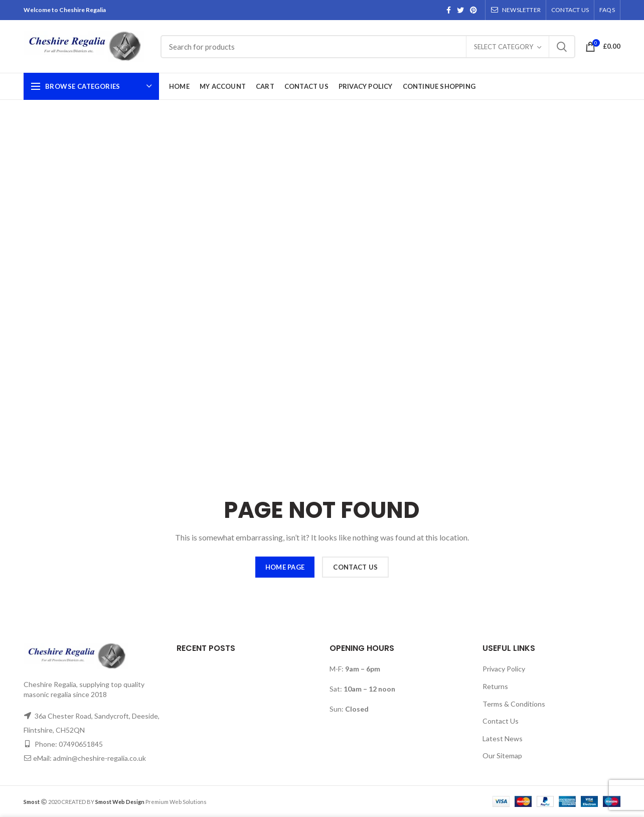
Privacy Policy (504, 669)
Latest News (503, 738)
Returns (495, 686)
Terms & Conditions (514, 704)
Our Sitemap (502, 756)
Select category (504, 47)
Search (562, 47)
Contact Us (501, 721)
